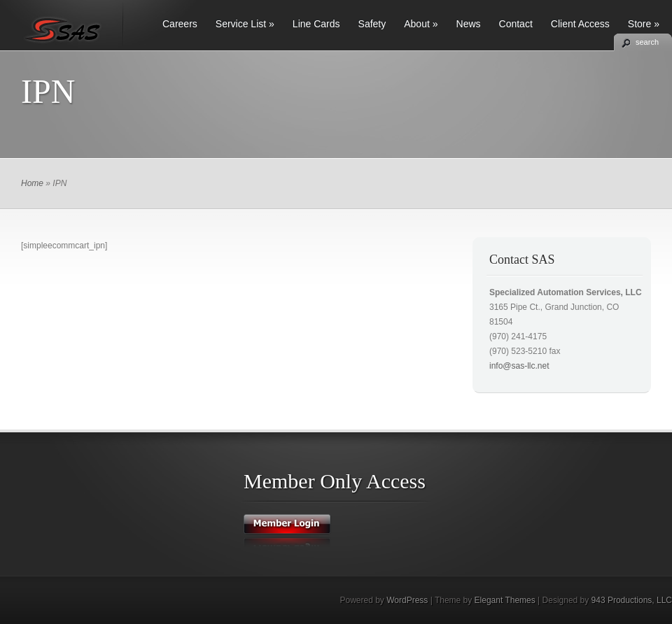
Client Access (580, 24)
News (469, 24)
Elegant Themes (505, 600)
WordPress (407, 600)
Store (644, 24)
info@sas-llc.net (519, 366)
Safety (372, 24)
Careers (180, 24)
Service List (245, 24)
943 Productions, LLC (632, 600)
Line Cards (316, 24)
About (421, 24)
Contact (516, 24)
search (647, 42)
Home (32, 183)
